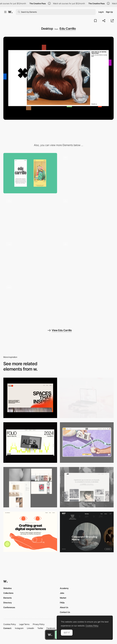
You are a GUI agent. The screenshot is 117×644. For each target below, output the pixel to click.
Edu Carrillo (68, 29)
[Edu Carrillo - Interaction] (30, 303)
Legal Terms (24, 624)
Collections (8, 593)
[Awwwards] (10, 12)
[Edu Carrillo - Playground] (30, 260)
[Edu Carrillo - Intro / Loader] (87, 173)
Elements (8, 598)
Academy (64, 588)
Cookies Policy (10, 624)
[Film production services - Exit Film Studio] (87, 532)
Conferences (9, 607)
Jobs (62, 593)
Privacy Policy (39, 624)
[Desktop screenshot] (30, 487)
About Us (64, 607)
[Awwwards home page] (50, 635)
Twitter (40, 628)
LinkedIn (31, 628)
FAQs (62, 603)
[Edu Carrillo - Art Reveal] (87, 260)
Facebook (51, 628)
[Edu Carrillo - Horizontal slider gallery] (87, 216)
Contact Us (65, 612)
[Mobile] (30, 173)
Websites (8, 588)
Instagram (19, 628)
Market (63, 598)
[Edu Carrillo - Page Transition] (30, 216)
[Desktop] (30, 398)
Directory (8, 603)
